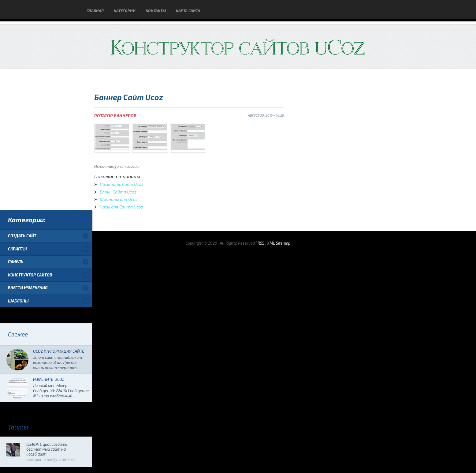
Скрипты (17, 249)
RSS (261, 243)
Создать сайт (22, 236)
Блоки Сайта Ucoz (118, 192)
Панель (16, 262)
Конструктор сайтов (30, 275)
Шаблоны (18, 301)
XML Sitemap (279, 243)
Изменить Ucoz (49, 379)
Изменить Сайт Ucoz (122, 184)
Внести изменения (28, 288)
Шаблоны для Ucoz (119, 199)
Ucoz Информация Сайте (59, 351)
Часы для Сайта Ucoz (121, 207)
